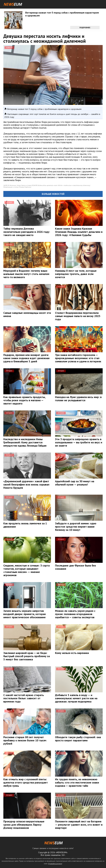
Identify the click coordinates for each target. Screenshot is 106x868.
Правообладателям (55, 864)
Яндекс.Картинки (25, 187)
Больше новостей (53, 194)
